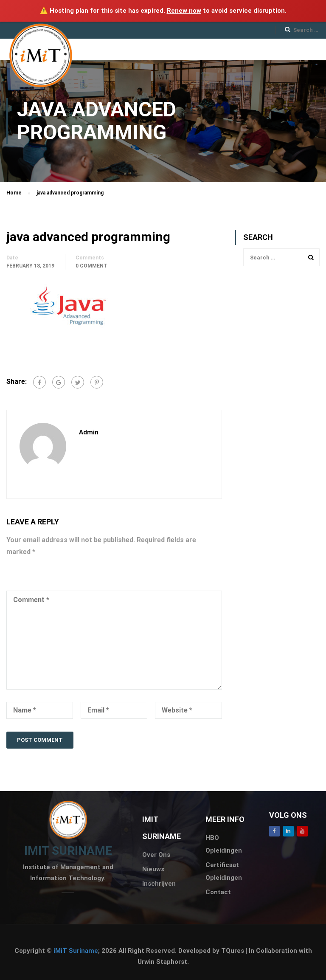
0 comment (91, 266)
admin (89, 432)
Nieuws (153, 869)
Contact (218, 892)
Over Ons (156, 855)
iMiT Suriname (76, 951)
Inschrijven (159, 884)
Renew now (184, 11)
